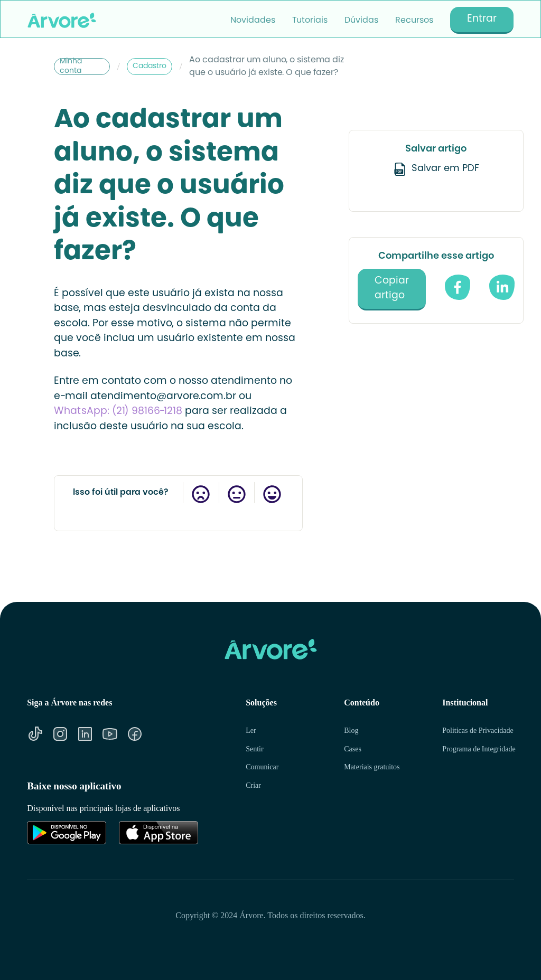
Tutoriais (310, 21)
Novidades (253, 21)
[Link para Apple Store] (158, 833)
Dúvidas (361, 21)
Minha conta (71, 67)
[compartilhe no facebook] (458, 287)
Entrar (482, 19)
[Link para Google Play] (67, 833)
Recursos (414, 21)
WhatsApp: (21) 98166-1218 (119, 412)
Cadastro (150, 67)
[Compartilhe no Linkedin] (502, 287)
